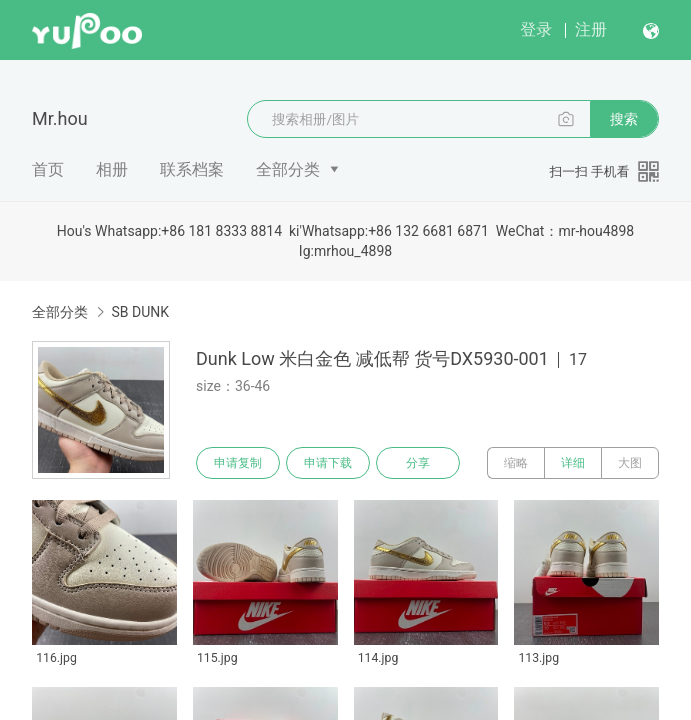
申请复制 (238, 463)
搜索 (624, 119)
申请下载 (328, 463)
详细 (573, 463)
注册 (591, 29)
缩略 (516, 463)
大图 (630, 463)
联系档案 (192, 169)
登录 (536, 29)
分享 (418, 463)
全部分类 (288, 169)
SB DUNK (140, 312)
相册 (112, 169)
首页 (48, 169)
